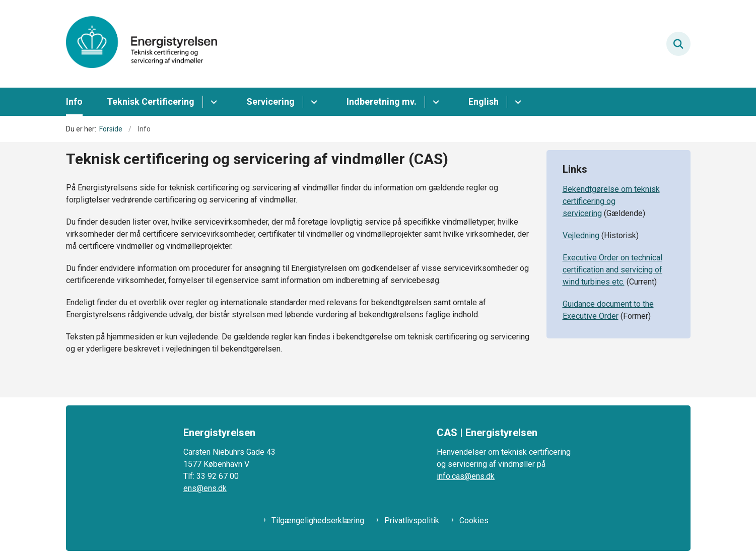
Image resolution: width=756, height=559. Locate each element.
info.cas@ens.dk (466, 476)
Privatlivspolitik (412, 520)
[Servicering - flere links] (313, 102)
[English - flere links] (517, 102)
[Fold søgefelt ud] (678, 44)
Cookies (474, 520)
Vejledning (581, 235)
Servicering (270, 101)
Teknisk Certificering (151, 101)
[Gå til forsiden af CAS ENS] (142, 44)
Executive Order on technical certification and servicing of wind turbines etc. (612, 270)
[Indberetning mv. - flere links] (434, 102)
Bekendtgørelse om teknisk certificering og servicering (611, 201)
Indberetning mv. (382, 101)
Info (74, 101)
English (484, 101)
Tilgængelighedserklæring (318, 520)
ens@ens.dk (205, 488)
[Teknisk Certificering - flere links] (212, 102)
